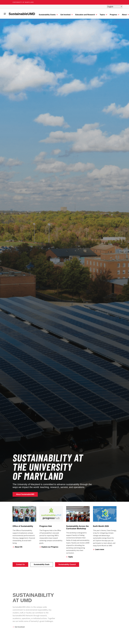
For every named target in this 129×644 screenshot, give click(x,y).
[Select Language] (115, 7)
